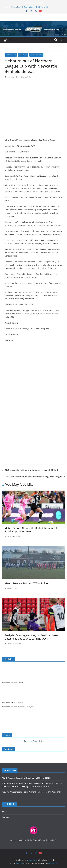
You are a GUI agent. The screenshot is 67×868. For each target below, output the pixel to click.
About (5, 812)
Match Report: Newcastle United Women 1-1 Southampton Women (31, 530)
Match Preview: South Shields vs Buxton (19, 778)
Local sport (23, 55)
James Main (27, 77)
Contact (5, 817)
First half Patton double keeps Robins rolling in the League (35, 477)
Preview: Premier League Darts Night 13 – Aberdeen (25, 792)
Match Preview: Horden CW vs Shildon (27, 583)
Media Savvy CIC (34, 840)
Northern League (36, 55)
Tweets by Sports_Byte (33, 741)
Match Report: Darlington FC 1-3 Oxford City (30, 7)
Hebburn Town (11, 55)
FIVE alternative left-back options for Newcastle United (30, 470)
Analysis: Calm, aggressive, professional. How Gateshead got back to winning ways (31, 637)
